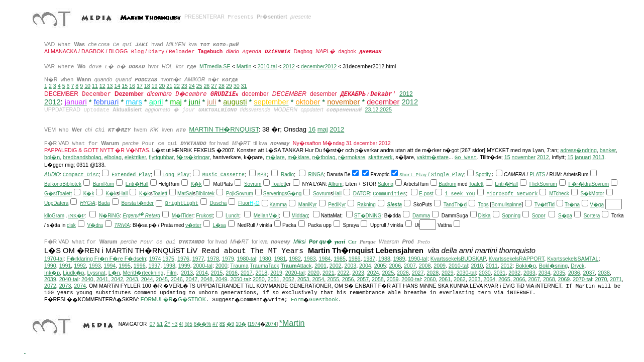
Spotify (483, 174)
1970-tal (54, 259)
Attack (296, 266)
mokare (356, 157)
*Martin (292, 323)
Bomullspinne (506, 205)
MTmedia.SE (215, 66)
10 (87, 86)
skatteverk (381, 157)
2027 (418, 273)
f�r (181, 157)
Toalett (279, 184)
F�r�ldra (580, 184)
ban (604, 150)
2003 (350, 266)
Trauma (239, 266)
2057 (363, 279)
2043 (132, 279)
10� (241, 324)
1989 (399, 259)
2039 (50, 279)
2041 (102, 279)
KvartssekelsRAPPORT (517, 259)
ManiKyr (308, 205)
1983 (310, 259)
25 (199, 86)
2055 (333, 279)
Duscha (218, 203)
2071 (616, 279)
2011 (492, 266)
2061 (445, 279)
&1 (160, 324)
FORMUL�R (157, 299)
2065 (504, 279)
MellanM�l (266, 216)
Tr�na (572, 205)
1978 (213, 259)
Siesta (395, 205)
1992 (80, 266)
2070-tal (582, 279)
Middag (300, 216)
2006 (395, 266)
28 (222, 86)
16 (132, 86)
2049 (222, 279)
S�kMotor (592, 194)
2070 (601, 279)
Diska (485, 216)
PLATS (537, 174)
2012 (289, 66)
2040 (87, 279)
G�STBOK (192, 299)
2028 (433, 273)
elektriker (135, 157)
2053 (303, 279)
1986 (355, 259)
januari (583, 157)
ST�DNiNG (368, 216)
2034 (545, 273)
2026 (403, 273)
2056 (348, 279)
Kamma (278, 205)
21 (169, 86)
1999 (184, 266)
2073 (65, 286)
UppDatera (56, 203)
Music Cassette (224, 175)
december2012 (319, 66)
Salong (386, 184)
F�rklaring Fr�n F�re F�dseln (106, 259)
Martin (244, 66)
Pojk (231, 194)
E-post (426, 194)
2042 (117, 279)
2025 (388, 273)
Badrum (447, 184)
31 (244, 86)
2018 (262, 273)
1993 (95, 266)
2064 (489, 279)
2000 (222, 266)
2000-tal (203, 266)
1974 (155, 259)
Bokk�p (526, 266)
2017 (247, 273)
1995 (125, 266)
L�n (114, 273)
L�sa (220, 225)
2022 (344, 273)
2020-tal (295, 273)
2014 (202, 273)
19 (155, 86)
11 (95, 86)
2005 (380, 266)
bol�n (52, 157)
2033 (529, 273)
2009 (440, 266)
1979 (228, 259)
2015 (217, 273)
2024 (373, 273)
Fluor (244, 203)
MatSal (185, 194)
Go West (466, 158)
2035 (559, 273)
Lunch (232, 216)
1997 (155, 266)
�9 (231, 324)
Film (171, 273)
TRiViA (122, 225)
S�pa (565, 216)
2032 (514, 273)
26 (206, 86)
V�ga (597, 205)
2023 (358, 273)
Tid (551, 205)
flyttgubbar (161, 157)
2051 (274, 279)
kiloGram (54, 216)
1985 (340, 259)
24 (192, 86)
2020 (313, 273)
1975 (168, 259)
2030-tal (466, 273)
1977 (198, 259)
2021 (329, 273)
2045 (162, 279)
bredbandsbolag (82, 157)
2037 (589, 273)
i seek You (460, 194)
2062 (460, 279)
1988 (384, 259)
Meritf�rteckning (143, 273)
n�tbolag (324, 157)
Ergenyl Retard (141, 216)
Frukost (204, 216)
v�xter (193, 225)
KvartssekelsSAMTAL (573, 259)
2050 (259, 279)
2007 (410, 266)
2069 (564, 279)
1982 (295, 259)
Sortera (592, 216)
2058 (378, 279)
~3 (175, 324)
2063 (475, 279)
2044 (147, 279)
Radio (287, 174)
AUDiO (52, 174)
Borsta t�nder (137, 203)
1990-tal (418, 259)
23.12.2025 (379, 109)
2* (167, 324)
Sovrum (253, 184)
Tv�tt (541, 205)
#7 (215, 324)
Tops (484, 205)
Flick (535, 184)
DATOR (362, 194)
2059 (393, 279)
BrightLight (182, 204)
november (524, 157)
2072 (50, 286)
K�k (196, 184)
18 (147, 86)
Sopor (539, 216)
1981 (280, 259)
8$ (222, 324)
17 (140, 86)
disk (71, 225)
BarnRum (103, 184)
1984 (325, 259)
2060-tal (411, 279)
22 (177, 86)
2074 (80, 286)
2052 (288, 279)
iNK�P (77, 216)
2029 (448, 273)
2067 (534, 279)
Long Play (176, 175)
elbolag (113, 157)
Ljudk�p (73, 273)
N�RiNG (110, 216)
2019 (276, 273)
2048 (206, 279)
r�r (343, 157)
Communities (389, 194)
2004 (365, 266)
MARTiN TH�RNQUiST (224, 129)
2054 (318, 279)
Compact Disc (81, 175)
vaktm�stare (433, 157)
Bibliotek (205, 194)
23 (184, 86)
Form (297, 300)
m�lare (275, 157)
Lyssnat (96, 273)
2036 (574, 273)
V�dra (95, 225)
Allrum (335, 184)
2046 (177, 279)
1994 (110, 266)
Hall (144, 184)
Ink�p (52, 273)
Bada (104, 203)
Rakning (366, 205)
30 (237, 86)
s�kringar (197, 157)
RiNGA (316, 174)
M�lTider (183, 216)
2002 (336, 266)
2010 (477, 266)
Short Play (413, 174)
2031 (500, 273)
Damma (421, 216)
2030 (485, 273)
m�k (294, 157)
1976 (183, 259)
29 (229, 86)
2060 (430, 279)
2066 (519, 279)
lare (305, 157)
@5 (188, 324)
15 (125, 86)
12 (102, 86)
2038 (604, 273)
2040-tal (69, 279)
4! (181, 324)
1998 (169, 266)
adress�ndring (578, 150)
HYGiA (88, 203)
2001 (320, 266)
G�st (51, 194)
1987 (369, 259)
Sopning (511, 216)
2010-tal (267, 66)
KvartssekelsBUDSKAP (458, 259)
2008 (425, 266)
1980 (265, 259)
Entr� (133, 184)
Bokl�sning (553, 266)
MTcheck (559, 194)
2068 (549, 279)
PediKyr (337, 205)
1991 (65, 266)
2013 (598, 157)
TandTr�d (455, 205)
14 (117, 86)
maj (323, 129)
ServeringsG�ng (283, 194)
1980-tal (247, 259)
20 (162, 86)
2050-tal (240, 279)
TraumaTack (264, 266)
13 (110, 86)
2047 (192, 279)
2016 (232, 273)
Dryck (577, 266)
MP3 (262, 175)
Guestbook (324, 300)
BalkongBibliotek (63, 184)
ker (612, 150)
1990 (50, 266)
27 (214, 86)
